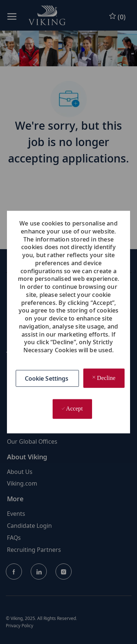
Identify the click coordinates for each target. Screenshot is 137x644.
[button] (47, 378)
